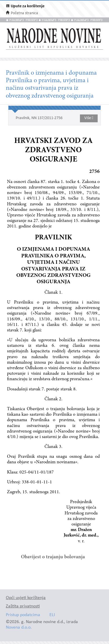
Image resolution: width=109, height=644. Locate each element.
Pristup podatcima (23, 615)
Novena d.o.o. (19, 628)
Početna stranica (24, 13)
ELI (52, 615)
